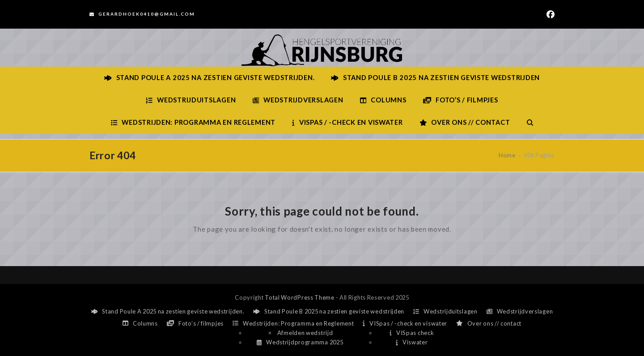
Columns (140, 323)
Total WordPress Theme (300, 297)
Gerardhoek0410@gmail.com (147, 14)
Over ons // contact (489, 323)
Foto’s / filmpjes (195, 323)
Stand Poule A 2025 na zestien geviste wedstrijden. (168, 311)
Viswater (412, 342)
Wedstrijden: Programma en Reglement (293, 323)
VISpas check (412, 333)
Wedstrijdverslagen (520, 311)
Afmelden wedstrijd (300, 333)
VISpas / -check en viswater (405, 323)
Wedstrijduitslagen (445, 311)
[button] (530, 123)
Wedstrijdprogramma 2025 (300, 342)
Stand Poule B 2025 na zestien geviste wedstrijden (329, 311)
